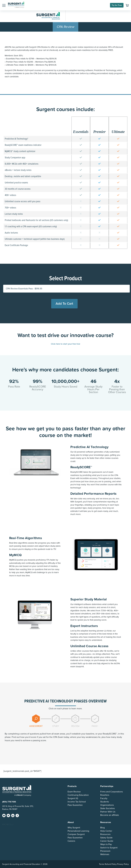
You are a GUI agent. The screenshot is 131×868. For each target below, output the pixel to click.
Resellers (105, 795)
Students (105, 802)
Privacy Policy (123, 864)
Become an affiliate (110, 815)
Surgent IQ (73, 798)
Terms (102, 864)
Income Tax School (77, 802)
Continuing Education (78, 795)
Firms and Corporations (112, 792)
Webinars (105, 854)
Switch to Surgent (109, 848)
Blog (102, 828)
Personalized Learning (78, 831)
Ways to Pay (106, 844)
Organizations (107, 805)
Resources (105, 834)
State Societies (107, 808)
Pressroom (105, 851)
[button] (4, 5)
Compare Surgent (76, 834)
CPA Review (66, 27)
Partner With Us (108, 812)
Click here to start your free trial (65, 344)
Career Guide (107, 841)
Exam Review (74, 792)
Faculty (104, 798)
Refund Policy (111, 864)
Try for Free (117, 5)
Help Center (106, 831)
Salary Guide (106, 838)
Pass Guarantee (75, 805)
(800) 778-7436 (9, 802)
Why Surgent (74, 828)
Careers (71, 841)
